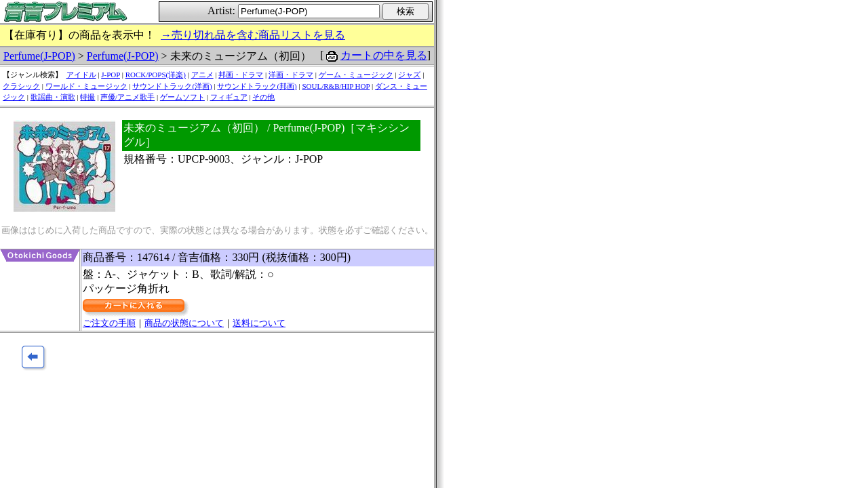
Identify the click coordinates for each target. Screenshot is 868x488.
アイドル (81, 75)
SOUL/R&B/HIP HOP (336, 86)
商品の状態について (184, 323)
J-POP (111, 75)
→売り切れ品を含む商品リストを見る (253, 35)
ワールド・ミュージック (86, 86)
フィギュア (229, 97)
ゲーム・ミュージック (356, 75)
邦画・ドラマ (241, 75)
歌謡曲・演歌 (53, 97)
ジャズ (409, 75)
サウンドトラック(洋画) (172, 86)
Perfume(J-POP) (39, 56)
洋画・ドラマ (291, 75)
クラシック (21, 86)
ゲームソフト (182, 97)
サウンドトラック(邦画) (257, 86)
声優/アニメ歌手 (127, 97)
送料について (259, 323)
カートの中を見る (384, 55)
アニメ (202, 75)
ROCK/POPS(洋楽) (156, 75)
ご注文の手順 (109, 323)
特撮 (87, 97)
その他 (263, 97)
